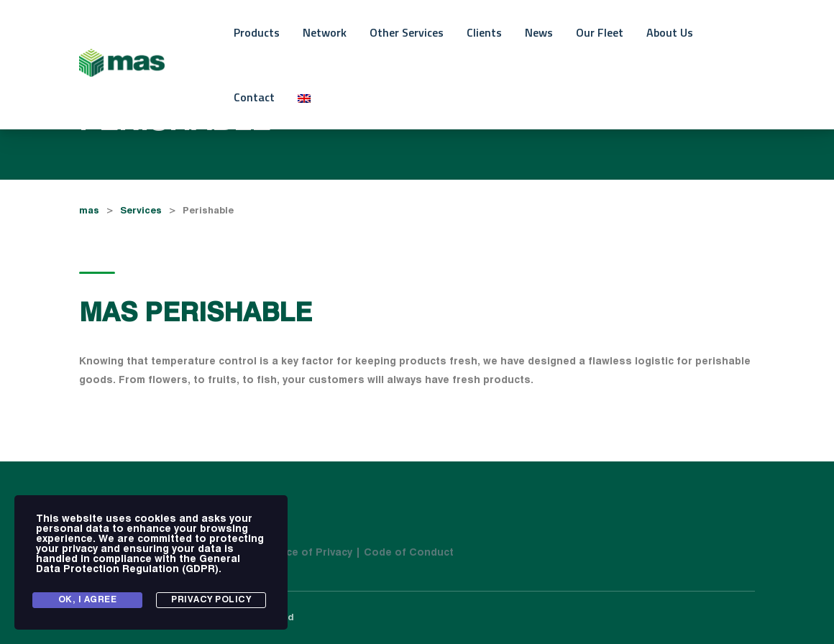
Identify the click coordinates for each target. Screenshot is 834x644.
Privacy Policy (211, 600)
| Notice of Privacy (306, 553)
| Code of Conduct (404, 553)
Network (325, 32)
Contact (254, 97)
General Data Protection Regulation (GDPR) (138, 564)
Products (257, 32)
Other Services (407, 32)
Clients (484, 32)
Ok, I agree (88, 600)
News (539, 32)
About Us (670, 32)
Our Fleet (600, 32)
